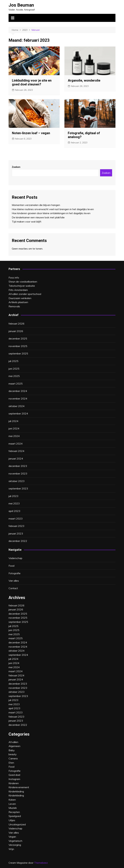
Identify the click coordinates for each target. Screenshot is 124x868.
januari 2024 (16, 459)
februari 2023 (16, 526)
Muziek (13, 808)
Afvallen (13, 742)
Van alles (14, 581)
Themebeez (41, 863)
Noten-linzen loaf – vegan (31, 133)
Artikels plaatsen (18, 302)
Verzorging (15, 845)
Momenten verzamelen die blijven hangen (36, 205)
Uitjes (12, 820)
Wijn (11, 849)
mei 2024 (14, 436)
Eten (11, 763)
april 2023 (14, 511)
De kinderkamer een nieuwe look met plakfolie (38, 217)
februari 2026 (16, 324)
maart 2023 (16, 519)
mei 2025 (14, 376)
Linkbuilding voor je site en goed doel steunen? (32, 82)
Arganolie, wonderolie (84, 80)
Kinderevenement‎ (19, 787)
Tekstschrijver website (22, 286)
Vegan (12, 837)
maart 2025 (16, 384)
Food (11, 566)
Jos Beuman (21, 5)
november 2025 (18, 346)
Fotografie (15, 573)
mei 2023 (14, 503)
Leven (12, 804)
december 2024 (18, 391)
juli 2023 (13, 496)
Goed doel (14, 775)
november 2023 (18, 473)
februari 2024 (16, 451)
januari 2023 (16, 534)
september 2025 (18, 353)
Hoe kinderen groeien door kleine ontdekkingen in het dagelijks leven (51, 213)
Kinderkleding (16, 795)
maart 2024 (16, 444)
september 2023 (18, 488)
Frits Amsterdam (18, 290)
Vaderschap (15, 558)
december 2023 (18, 466)
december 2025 (18, 339)
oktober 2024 (17, 406)
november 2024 (18, 399)
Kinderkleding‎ (16, 791)
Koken (12, 800)
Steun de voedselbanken (23, 282)
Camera (13, 758)
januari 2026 (16, 331)
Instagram (14, 779)
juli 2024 (13, 421)
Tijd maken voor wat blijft (27, 222)
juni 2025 (14, 369)
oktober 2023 (17, 481)
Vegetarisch (15, 841)
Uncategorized (17, 824)
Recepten (14, 812)
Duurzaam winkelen (20, 298)
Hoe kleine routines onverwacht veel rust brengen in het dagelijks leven (53, 209)
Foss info (14, 278)
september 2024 (18, 413)
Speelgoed (15, 816)
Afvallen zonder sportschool (25, 294)
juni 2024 (14, 428)
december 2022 (18, 541)
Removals (14, 306)
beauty (13, 754)
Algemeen (14, 746)
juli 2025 (13, 361)
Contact (13, 588)
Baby (12, 750)
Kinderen (14, 783)
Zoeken (16, 167)
